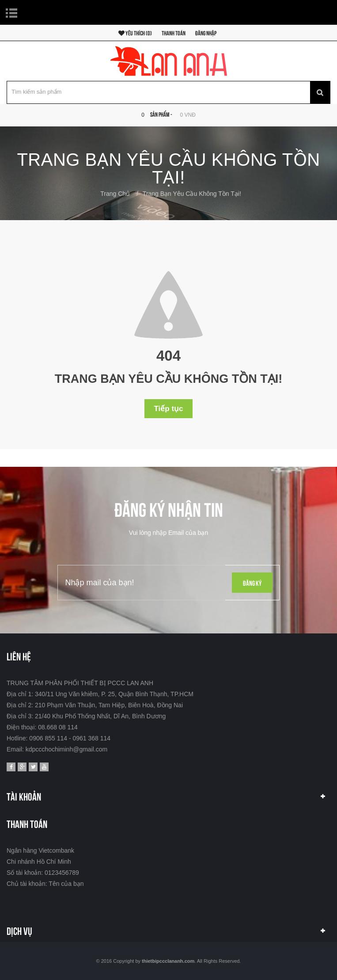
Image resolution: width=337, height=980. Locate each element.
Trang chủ (115, 194)
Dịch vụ (19, 930)
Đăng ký (252, 583)
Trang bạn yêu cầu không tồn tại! (192, 194)
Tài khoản (24, 796)
